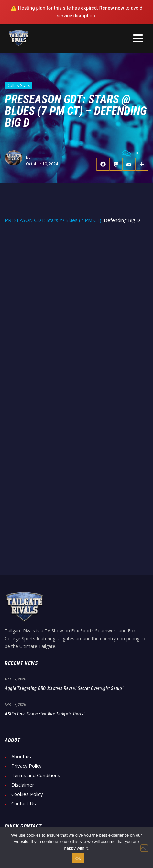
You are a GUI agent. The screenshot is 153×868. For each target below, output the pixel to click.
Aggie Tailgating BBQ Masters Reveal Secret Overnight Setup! (64, 688)
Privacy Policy (27, 766)
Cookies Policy (27, 794)
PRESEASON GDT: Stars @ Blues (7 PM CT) (53, 220)
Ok (78, 858)
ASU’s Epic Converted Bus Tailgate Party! (45, 714)
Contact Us (24, 804)
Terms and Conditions (36, 775)
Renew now (112, 8)
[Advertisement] (76, 310)
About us (21, 757)
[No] (144, 848)
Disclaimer (23, 785)
